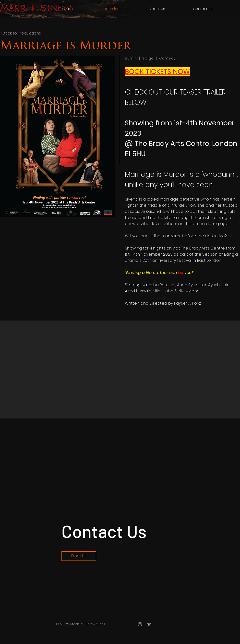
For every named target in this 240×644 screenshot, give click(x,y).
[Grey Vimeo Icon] (149, 624)
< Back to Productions (21, 33)
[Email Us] (79, 556)
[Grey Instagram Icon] (140, 624)
